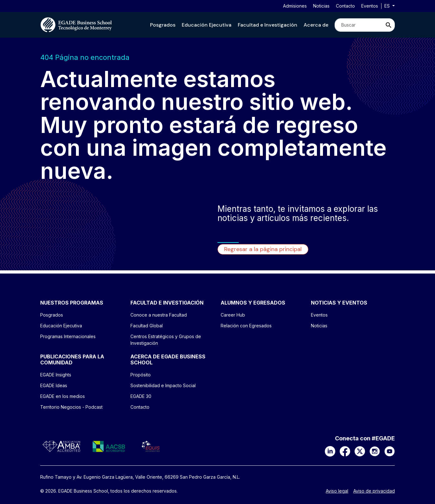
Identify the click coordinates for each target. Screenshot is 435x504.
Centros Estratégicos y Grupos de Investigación (166, 340)
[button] (163, 25)
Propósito (141, 375)
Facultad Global (147, 326)
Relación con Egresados (246, 326)
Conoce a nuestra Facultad (159, 315)
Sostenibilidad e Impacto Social (163, 385)
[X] (360, 451)
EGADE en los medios (63, 396)
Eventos (370, 6)
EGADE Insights (56, 375)
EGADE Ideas (54, 385)
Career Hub (233, 315)
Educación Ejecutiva (207, 25)
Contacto (345, 6)
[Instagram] (375, 451)
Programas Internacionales (68, 336)
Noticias (321, 6)
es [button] (388, 6)
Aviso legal (337, 491)
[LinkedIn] (330, 451)
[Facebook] (345, 451)
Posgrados (163, 25)
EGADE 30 (141, 396)
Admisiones (295, 6)
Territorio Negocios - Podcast (71, 407)
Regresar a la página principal (263, 249)
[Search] (358, 25)
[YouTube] (390, 451)
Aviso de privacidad (374, 491)
